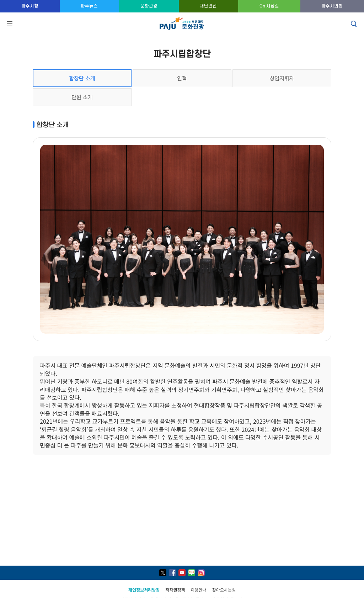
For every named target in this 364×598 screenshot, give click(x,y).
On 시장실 (269, 6)
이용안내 (199, 590)
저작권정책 (175, 590)
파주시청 (30, 6)
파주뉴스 (89, 6)
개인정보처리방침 (144, 590)
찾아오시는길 (224, 590)
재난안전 (208, 6)
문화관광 (149, 6)
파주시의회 (332, 6)
